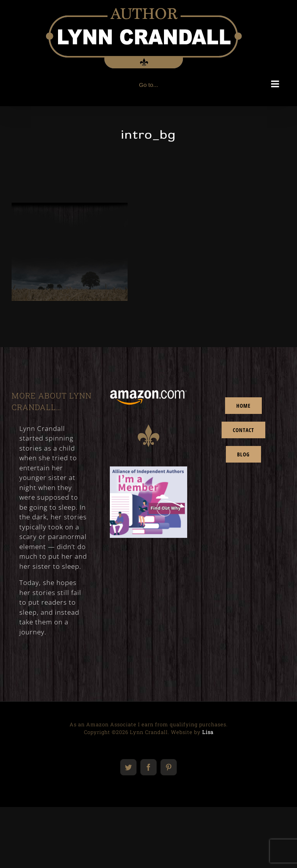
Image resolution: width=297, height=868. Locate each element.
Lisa (208, 732)
